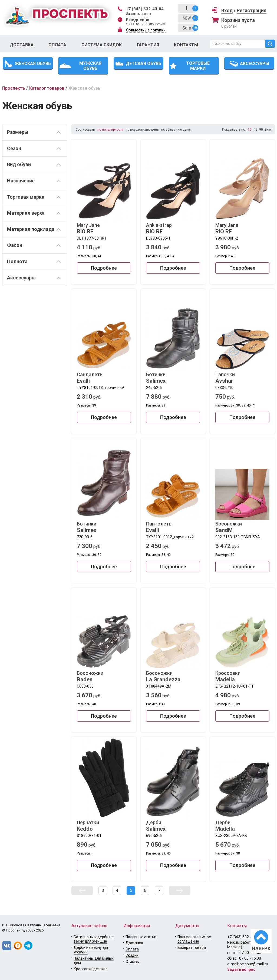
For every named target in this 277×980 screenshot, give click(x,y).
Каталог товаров (47, 88)
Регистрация (252, 10)
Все (268, 130)
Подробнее (104, 268)
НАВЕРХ (261, 948)
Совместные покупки (146, 30)
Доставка (22, 45)
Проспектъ (14, 88)
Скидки (132, 955)
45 (255, 130)
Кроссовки (242, 676)
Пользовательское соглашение (194, 939)
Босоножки (242, 527)
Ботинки (173, 378)
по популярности (111, 130)
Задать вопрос (241, 969)
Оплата (57, 45)
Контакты (186, 45)
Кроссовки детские (91, 969)
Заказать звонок (138, 14)
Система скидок (102, 45)
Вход (227, 10)
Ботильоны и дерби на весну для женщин (94, 939)
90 (261, 130)
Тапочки (242, 378)
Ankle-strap (173, 228)
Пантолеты (173, 527)
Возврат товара (192, 947)
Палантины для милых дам (94, 961)
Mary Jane (104, 228)
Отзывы (133, 962)
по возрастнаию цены (142, 130)
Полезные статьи (141, 937)
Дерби (173, 826)
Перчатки (104, 826)
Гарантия (148, 45)
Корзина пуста (238, 20)
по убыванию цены (176, 130)
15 (250, 130)
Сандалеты (104, 378)
